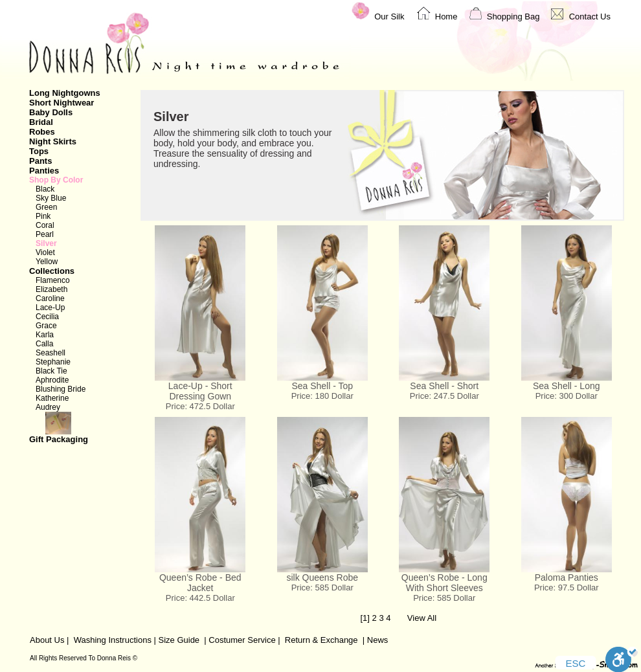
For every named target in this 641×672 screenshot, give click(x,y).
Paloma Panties (567, 577)
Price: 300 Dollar (567, 396)
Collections (52, 271)
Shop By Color (56, 180)
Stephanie (53, 362)
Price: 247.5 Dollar (444, 396)
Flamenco (53, 280)
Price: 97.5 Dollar (567, 588)
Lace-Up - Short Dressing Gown (200, 391)
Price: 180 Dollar (322, 396)
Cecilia (47, 317)
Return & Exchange (321, 640)
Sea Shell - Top (322, 386)
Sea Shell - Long (567, 386)
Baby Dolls (51, 112)
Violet (45, 252)
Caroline (50, 298)
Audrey (48, 407)
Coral (45, 225)
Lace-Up (50, 308)
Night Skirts (53, 141)
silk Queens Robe (322, 577)
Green (46, 207)
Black (45, 189)
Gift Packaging (77, 428)
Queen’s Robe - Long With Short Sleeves (444, 583)
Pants (40, 161)
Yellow (47, 262)
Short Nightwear (62, 103)
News (378, 640)
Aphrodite (52, 380)
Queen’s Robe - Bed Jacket (200, 583)
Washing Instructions (113, 640)
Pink (43, 216)
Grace (46, 326)
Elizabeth (51, 289)
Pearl (45, 234)
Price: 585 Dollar (322, 588)
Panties (44, 171)
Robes (42, 132)
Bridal (41, 122)
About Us (47, 640)
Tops (39, 151)
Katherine (52, 398)
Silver (46, 243)
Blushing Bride (61, 389)
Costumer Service (242, 640)
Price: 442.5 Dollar (200, 598)
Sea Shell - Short (444, 386)
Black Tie (51, 371)
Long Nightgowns (65, 93)
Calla (44, 344)
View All (422, 618)
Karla (45, 335)
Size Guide (178, 640)
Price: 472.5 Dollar (200, 406)
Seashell (51, 353)
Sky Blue (51, 198)
